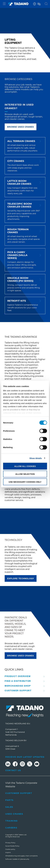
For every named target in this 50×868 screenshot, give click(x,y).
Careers (11, 828)
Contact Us (13, 770)
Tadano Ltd (23, 835)
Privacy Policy (10, 843)
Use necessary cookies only (25, 482)
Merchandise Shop (18, 686)
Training (11, 821)
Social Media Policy (12, 846)
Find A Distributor (18, 681)
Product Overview (18, 676)
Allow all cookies (25, 466)
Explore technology (21, 578)
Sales (9, 807)
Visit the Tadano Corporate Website (21, 785)
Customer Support (18, 690)
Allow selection (25, 474)
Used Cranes (14, 814)
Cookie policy (10, 849)
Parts (9, 800)
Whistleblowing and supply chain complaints (21, 856)
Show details (36, 458)
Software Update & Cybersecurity (17, 859)
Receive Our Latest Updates (25, 757)
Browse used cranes (21, 127)
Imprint (8, 852)
